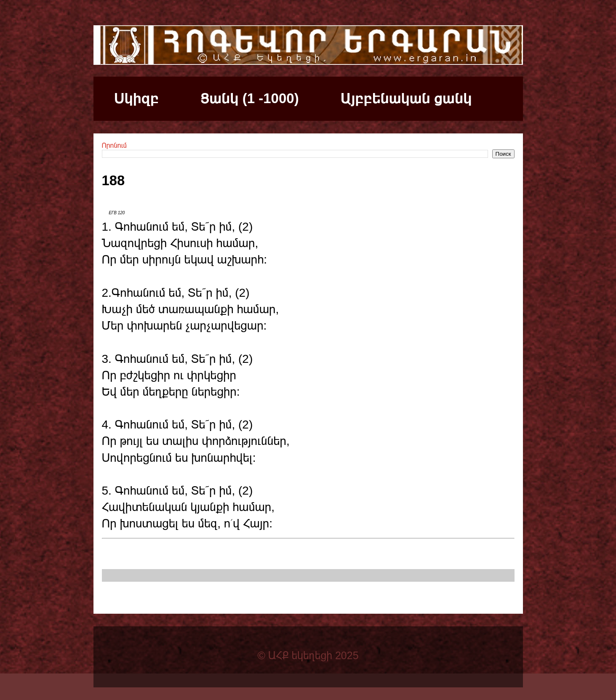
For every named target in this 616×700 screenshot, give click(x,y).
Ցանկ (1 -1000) (249, 98)
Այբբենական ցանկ (406, 98)
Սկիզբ (136, 98)
